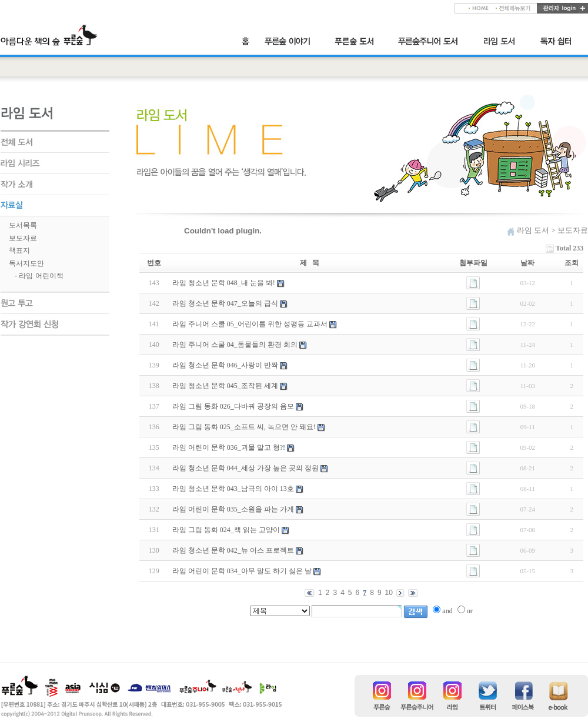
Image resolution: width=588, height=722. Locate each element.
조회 (572, 263)
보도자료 (23, 238)
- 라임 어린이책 (39, 276)
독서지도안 (26, 263)
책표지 (19, 250)
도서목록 (23, 225)
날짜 (527, 263)
